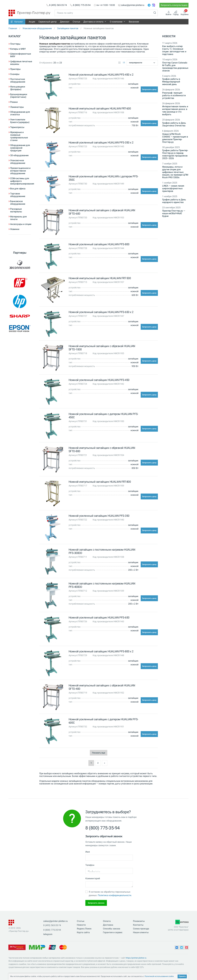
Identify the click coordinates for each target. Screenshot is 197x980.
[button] (17, 22)
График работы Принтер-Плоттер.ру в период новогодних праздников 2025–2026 (175, 154)
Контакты (138, 925)
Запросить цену (149, 89)
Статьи (76, 22)
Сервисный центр (48, 22)
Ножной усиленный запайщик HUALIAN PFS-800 (99, 244)
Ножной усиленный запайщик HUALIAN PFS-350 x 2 (101, 142)
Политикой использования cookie (159, 976)
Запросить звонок (96, 903)
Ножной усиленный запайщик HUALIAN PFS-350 (99, 516)
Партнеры (20, 253)
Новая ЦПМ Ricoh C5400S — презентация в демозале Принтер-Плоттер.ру (175, 138)
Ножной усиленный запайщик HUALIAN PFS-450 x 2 (101, 75)
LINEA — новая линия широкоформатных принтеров (173, 188)
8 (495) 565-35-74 (58, 5)
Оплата (107, 921)
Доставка (108, 925)
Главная (13, 28)
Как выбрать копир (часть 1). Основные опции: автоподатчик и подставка (174, 50)
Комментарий (93, 878)
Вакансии (134, 22)
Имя (88, 852)
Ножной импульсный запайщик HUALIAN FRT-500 (100, 278)
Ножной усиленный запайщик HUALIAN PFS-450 (99, 380)
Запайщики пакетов (68, 28)
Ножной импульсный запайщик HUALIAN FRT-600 (100, 108)
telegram (48, 934)
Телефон (90, 865)
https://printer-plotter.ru (136, 958)
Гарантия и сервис (113, 932)
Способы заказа (112, 929)
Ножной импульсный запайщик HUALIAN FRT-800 (100, 482)
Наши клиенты (141, 932)
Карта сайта (83, 932)
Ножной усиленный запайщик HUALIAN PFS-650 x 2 (101, 312)
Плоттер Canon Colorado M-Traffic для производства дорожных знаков (175, 67)
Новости (169, 36)
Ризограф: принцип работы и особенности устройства (174, 95)
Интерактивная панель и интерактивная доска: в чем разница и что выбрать (175, 110)
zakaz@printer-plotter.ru (133, 5)
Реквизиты (139, 921)
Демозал (65, 22)
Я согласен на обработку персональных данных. (110, 894)
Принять (182, 976)
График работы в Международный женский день (171, 82)
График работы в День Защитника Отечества (174, 124)
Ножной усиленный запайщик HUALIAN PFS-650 (99, 618)
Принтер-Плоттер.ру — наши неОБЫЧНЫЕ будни (174, 213)
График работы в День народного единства (174, 201)
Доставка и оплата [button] (93, 22)
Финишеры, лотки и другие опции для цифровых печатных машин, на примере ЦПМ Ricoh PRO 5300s (175, 172)
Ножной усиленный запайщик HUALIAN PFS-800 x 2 (101, 651)
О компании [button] (116, 22)
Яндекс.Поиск (84, 929)
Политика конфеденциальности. (115, 895)
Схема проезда (141, 929)
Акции (32, 22)
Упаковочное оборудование (37, 28)
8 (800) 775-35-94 (82, 5)
